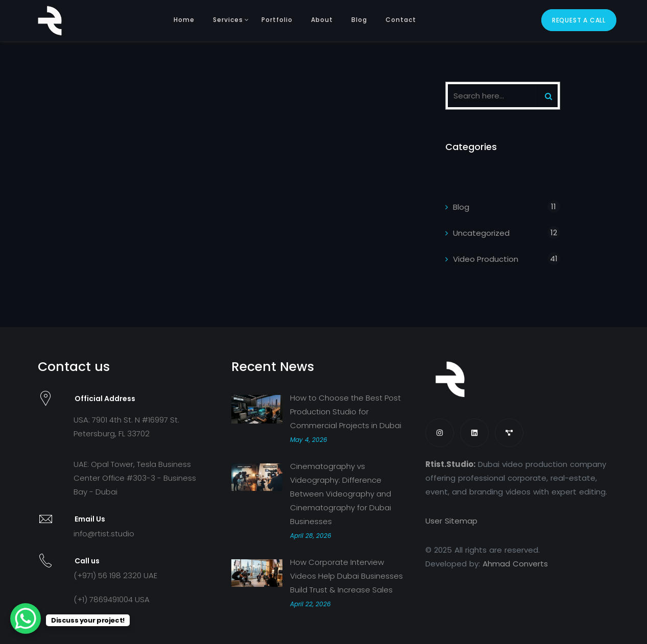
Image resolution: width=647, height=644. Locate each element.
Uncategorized (481, 233)
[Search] (548, 96)
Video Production (486, 259)
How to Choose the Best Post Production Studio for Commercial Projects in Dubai (346, 412)
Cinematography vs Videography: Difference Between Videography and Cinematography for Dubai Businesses (341, 494)
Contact (401, 20)
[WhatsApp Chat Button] (26, 618)
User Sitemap (451, 521)
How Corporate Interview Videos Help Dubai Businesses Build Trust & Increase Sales (346, 576)
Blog (359, 20)
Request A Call (579, 20)
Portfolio (277, 20)
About (322, 20)
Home (184, 20)
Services (228, 20)
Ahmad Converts (515, 564)
